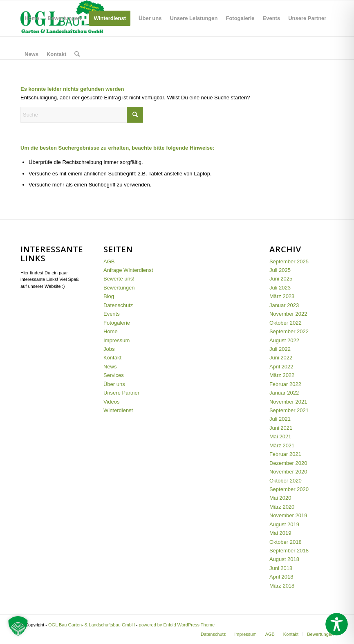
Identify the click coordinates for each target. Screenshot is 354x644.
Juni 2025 (281, 279)
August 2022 (284, 340)
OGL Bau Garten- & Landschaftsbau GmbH (92, 625)
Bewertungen (119, 288)
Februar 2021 (285, 454)
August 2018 (284, 559)
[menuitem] (32, 18)
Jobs (109, 349)
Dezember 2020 (288, 463)
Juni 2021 (281, 428)
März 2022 (282, 375)
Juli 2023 (280, 288)
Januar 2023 (284, 305)
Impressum (117, 340)
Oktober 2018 (286, 542)
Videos (112, 402)
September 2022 (289, 331)
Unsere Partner (121, 393)
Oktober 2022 (286, 323)
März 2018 (282, 586)
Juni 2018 (281, 568)
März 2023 (282, 296)
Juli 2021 (280, 419)
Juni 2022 (281, 358)
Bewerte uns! (119, 279)
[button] (18, 626)
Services (114, 375)
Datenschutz (118, 305)
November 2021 (288, 402)
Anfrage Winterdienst (128, 270)
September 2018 (289, 551)
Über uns (114, 384)
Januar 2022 (284, 393)
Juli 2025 (280, 270)
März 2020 (282, 507)
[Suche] (77, 54)
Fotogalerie (117, 323)
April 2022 (281, 367)
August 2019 (284, 524)
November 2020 (288, 472)
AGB (109, 261)
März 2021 (282, 445)
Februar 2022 (285, 384)
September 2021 (289, 410)
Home (111, 331)
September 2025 (289, 261)
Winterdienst (118, 410)
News (110, 367)
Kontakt (112, 358)
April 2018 (281, 577)
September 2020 (289, 489)
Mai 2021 (280, 436)
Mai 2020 (280, 498)
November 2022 (288, 314)
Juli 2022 (280, 349)
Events (112, 314)
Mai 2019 (280, 533)
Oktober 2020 (286, 481)
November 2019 (288, 515)
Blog (109, 296)
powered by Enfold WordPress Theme (177, 625)
